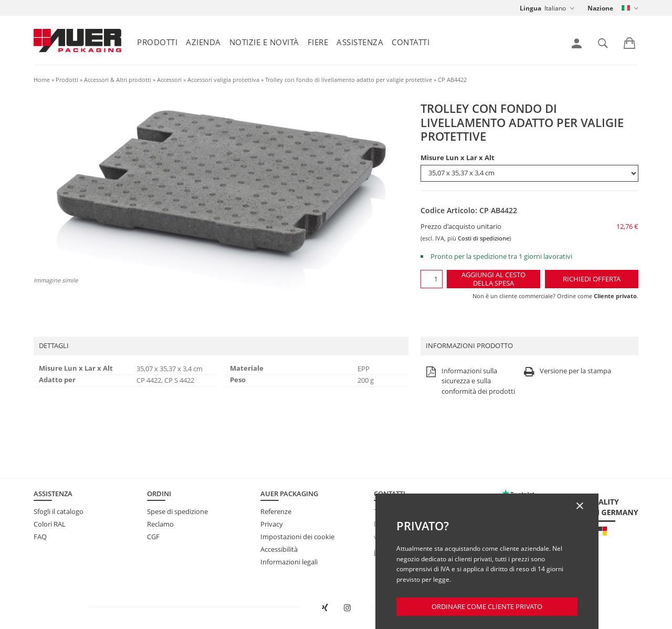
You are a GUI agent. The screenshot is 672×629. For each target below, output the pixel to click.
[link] (577, 44)
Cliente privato (615, 296)
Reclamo (160, 524)
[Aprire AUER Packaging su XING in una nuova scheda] (325, 608)
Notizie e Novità (264, 42)
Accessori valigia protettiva (223, 80)
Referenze (276, 511)
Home (42, 80)
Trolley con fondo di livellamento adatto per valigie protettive (349, 80)
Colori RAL (50, 524)
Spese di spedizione (177, 511)
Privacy (272, 524)
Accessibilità (279, 549)
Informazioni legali (289, 562)
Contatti (411, 42)
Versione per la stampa (566, 371)
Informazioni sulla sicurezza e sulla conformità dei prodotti (469, 381)
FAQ (40, 537)
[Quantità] (431, 279)
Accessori (169, 80)
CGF (153, 537)
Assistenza (360, 42)
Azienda (203, 42)
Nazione (600, 8)
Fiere (318, 42)
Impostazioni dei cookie (297, 537)
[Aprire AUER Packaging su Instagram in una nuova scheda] (347, 608)
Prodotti (157, 42)
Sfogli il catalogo (59, 511)
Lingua (531, 8)
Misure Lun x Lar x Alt (458, 158)
